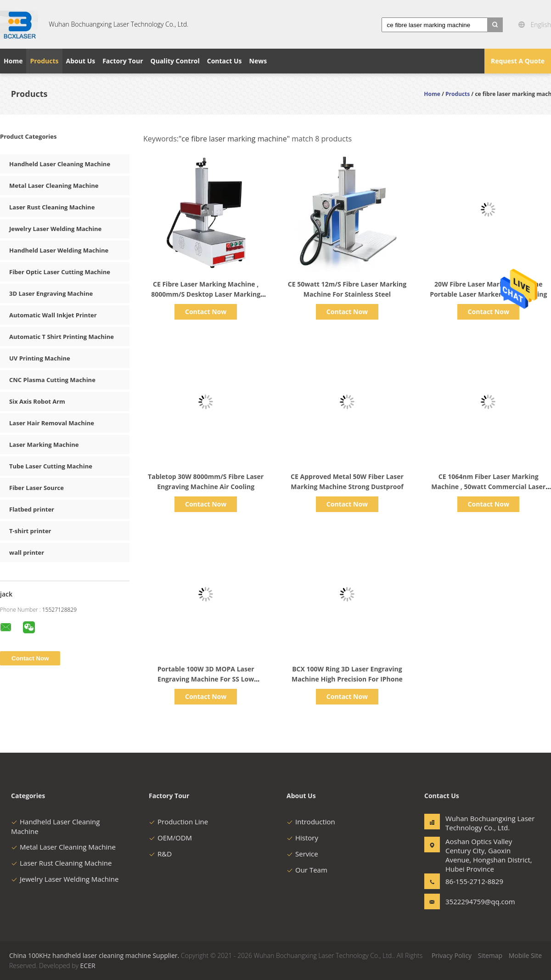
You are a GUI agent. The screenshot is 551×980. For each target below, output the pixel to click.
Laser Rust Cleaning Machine (52, 207)
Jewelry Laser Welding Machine (55, 229)
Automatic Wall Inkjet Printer (53, 315)
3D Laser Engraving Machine (51, 293)
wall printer (27, 552)
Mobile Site (525, 955)
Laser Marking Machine (44, 445)
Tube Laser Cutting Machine (51, 466)
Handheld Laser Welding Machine (59, 250)
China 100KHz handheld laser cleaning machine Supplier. (95, 955)
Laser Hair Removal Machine (52, 423)
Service (302, 854)
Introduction (311, 822)
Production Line (178, 822)
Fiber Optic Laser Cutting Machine (60, 272)
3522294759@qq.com (474, 901)
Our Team (307, 870)
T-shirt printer (30, 531)
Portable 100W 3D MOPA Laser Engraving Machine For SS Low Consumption (206, 679)
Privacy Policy (452, 955)
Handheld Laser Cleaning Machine (60, 164)
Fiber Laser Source (37, 488)
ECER (88, 966)
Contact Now (206, 312)
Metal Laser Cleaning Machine (54, 186)
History (302, 838)
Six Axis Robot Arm (37, 401)
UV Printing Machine (40, 358)
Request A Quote (518, 61)
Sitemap (490, 955)
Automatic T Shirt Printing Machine (62, 337)
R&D (160, 854)
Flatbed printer (32, 509)
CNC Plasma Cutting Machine (52, 380)
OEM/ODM (170, 838)
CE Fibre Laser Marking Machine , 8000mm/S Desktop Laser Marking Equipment (206, 294)
